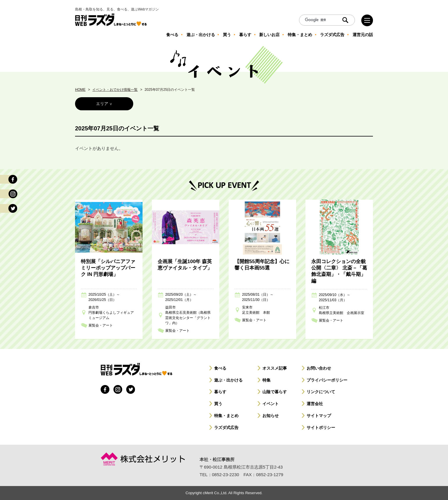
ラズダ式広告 (226, 428)
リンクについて (321, 392)
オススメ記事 (275, 368)
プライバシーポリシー (327, 380)
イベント (271, 404)
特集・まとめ (226, 416)
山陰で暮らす (275, 392)
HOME (80, 90)
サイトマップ (319, 416)
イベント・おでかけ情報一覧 (115, 90)
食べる (220, 368)
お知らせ (271, 416)
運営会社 (315, 404)
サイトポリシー (321, 428)
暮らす (220, 392)
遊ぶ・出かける (228, 380)
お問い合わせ (319, 368)
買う (218, 404)
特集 (266, 380)
